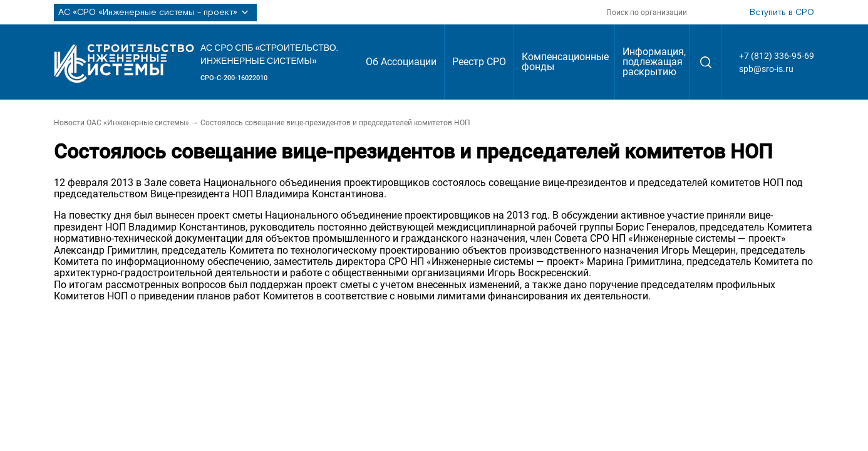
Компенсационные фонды (565, 62)
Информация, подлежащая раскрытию (654, 62)
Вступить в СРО (782, 13)
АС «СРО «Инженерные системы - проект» (155, 13)
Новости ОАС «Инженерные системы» (121, 123)
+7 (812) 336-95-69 (777, 56)
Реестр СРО (479, 62)
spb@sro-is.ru (766, 69)
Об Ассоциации (401, 62)
